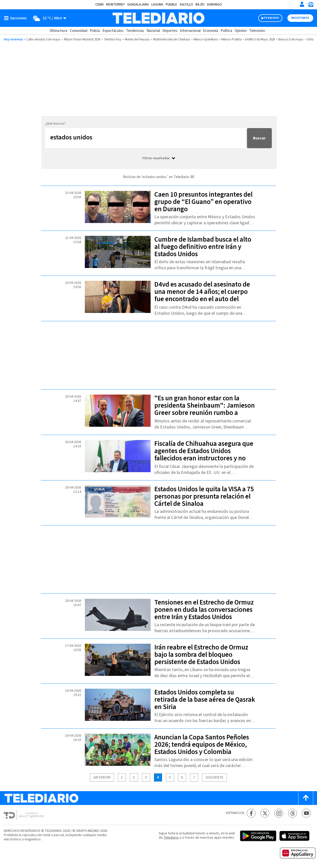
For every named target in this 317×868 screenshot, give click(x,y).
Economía (211, 31)
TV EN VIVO (271, 18)
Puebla (171, 5)
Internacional (190, 31)
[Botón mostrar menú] (16, 18)
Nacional (153, 31)
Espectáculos (113, 31)
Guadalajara (138, 5)
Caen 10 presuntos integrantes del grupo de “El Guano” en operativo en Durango (203, 202)
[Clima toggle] (48, 18)
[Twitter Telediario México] (265, 813)
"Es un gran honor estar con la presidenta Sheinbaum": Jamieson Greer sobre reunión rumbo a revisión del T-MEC (205, 409)
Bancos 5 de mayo (291, 39)
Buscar (259, 138)
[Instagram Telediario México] (279, 813)
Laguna (157, 5)
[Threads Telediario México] (293, 813)
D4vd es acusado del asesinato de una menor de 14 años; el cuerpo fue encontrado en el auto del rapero (202, 295)
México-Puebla (231, 39)
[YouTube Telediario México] (306, 813)
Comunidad (79, 31)
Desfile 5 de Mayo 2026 (260, 39)
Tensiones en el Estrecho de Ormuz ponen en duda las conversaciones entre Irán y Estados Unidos (204, 610)
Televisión (257, 31)
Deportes (170, 31)
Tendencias (135, 31)
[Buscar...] (145, 138)
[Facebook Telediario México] (251, 813)
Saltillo (186, 5)
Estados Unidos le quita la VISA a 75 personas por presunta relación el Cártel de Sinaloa (204, 496)
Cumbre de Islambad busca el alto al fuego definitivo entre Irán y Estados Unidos (203, 247)
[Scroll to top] (306, 798)
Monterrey (115, 5)
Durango (214, 5)
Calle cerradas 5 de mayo (43, 39)
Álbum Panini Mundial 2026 (82, 39)
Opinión (241, 31)
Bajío (200, 5)
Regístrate (300, 18)
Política (226, 31)
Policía (95, 31)
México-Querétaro (206, 39)
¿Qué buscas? (55, 124)
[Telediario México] (158, 18)
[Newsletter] (311, 5)
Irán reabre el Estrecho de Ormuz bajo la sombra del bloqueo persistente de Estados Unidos (201, 655)
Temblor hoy (112, 39)
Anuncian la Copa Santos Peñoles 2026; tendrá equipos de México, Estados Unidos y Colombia (202, 745)
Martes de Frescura (137, 39)
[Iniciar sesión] (302, 4)
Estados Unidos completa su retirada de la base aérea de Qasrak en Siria (205, 700)
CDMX (100, 5)
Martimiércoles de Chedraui (172, 39)
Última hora (58, 31)
